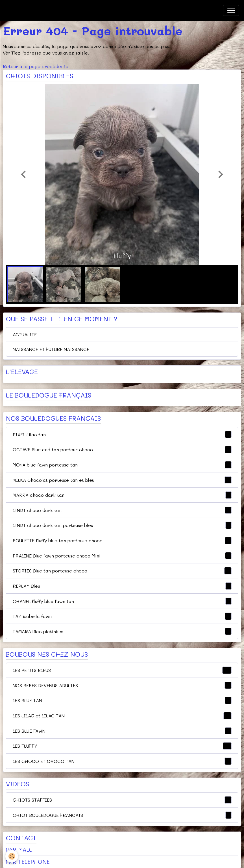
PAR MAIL (19, 849)
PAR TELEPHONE (28, 862)
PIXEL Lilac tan (122, 435)
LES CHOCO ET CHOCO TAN (122, 761)
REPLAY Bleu (122, 586)
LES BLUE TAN (122, 700)
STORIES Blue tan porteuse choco (122, 571)
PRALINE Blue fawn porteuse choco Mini (122, 556)
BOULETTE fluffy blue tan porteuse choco (122, 541)
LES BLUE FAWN (122, 731)
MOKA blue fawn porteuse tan (122, 465)
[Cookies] (12, 856)
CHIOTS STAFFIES (122, 800)
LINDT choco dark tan (122, 510)
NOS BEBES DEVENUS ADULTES (122, 685)
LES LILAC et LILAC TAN (122, 716)
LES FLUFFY (122, 746)
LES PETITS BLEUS (122, 670)
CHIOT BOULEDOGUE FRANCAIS (122, 815)
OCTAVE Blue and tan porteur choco (122, 450)
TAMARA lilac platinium (122, 632)
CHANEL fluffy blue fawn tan (122, 601)
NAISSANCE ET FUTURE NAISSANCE (51, 349)
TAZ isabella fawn (122, 616)
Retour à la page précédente (36, 66)
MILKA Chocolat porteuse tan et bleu (122, 480)
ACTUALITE (25, 334)
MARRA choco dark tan (122, 495)
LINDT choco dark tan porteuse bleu (122, 525)
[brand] (34, 10)
